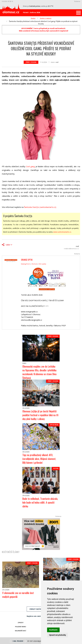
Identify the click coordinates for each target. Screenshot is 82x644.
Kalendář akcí (20, 631)
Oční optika (42, 264)
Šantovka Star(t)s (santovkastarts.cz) (40, 207)
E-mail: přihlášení (18, 641)
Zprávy (33, 18)
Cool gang (30, 166)
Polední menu (21, 627)
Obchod (34, 264)
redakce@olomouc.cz (71, 249)
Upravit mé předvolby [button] (58, 635)
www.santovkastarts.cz (62, 232)
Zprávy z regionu (46, 18)
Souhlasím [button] (53, 630)
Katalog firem (25, 264)
